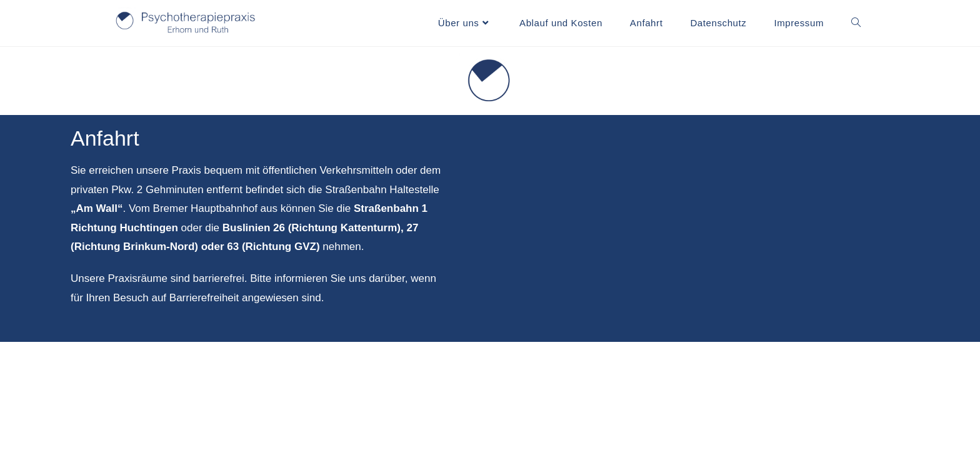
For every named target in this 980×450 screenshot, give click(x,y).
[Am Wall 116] (722, 228)
